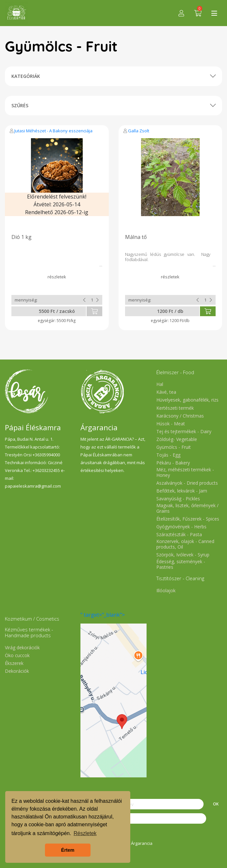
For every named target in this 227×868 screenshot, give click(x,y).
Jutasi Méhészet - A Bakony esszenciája (53, 131)
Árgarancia (142, 843)
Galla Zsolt (139, 131)
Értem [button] (68, 850)
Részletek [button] (85, 833)
